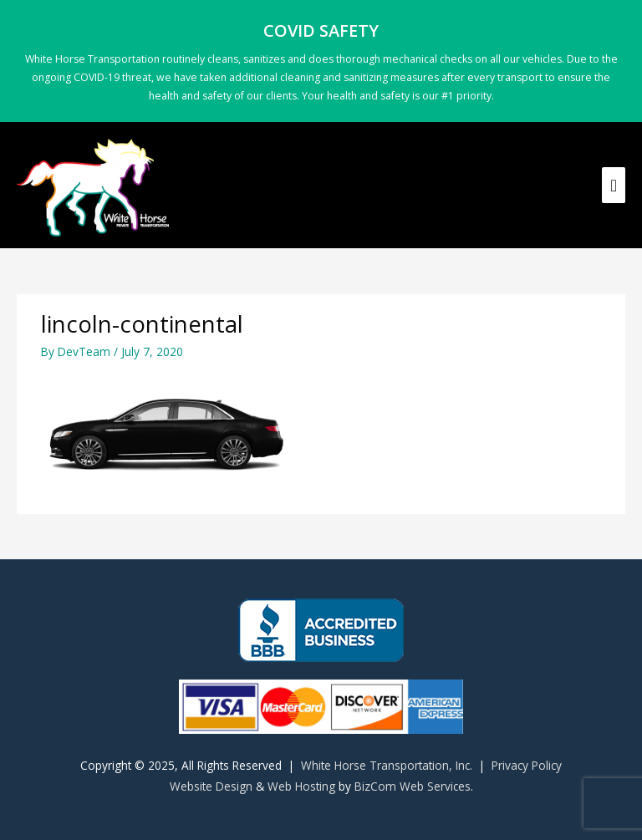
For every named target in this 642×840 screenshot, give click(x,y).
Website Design (211, 786)
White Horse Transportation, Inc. (387, 765)
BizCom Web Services (413, 786)
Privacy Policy (527, 765)
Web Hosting (301, 786)
